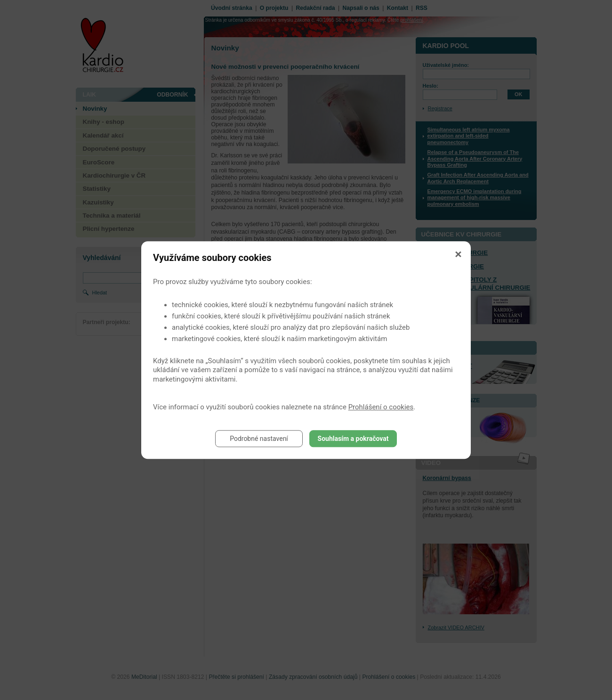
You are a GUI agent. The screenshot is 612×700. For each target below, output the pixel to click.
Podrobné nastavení (259, 439)
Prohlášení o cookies (381, 407)
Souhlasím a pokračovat (353, 439)
